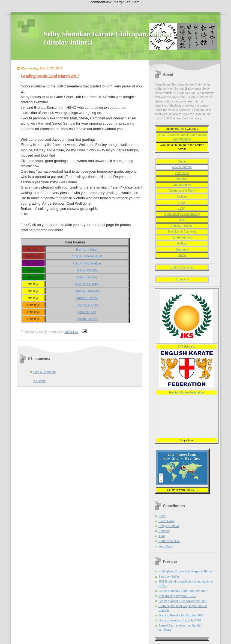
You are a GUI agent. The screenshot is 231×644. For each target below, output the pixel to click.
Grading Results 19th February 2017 (183, 591)
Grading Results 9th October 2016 (181, 615)
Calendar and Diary (182, 190)
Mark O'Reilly (87, 270)
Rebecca (164, 531)
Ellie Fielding (87, 277)
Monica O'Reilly (87, 284)
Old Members (182, 185)
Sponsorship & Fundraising (182, 214)
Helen (162, 516)
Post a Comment (44, 372)
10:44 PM (71, 332)
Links (182, 220)
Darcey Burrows (87, 291)
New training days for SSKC (177, 596)
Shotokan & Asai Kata (182, 231)
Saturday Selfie (169, 577)
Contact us (182, 279)
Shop (182, 208)
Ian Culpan (166, 546)
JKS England (187, 346)
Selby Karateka (169, 526)
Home (182, 161)
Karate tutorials (182, 237)
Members (182, 179)
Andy (162, 536)
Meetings (182, 249)
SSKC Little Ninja (182, 267)
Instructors (182, 173)
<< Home (39, 381)
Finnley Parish (87, 305)
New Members (182, 167)
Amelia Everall (87, 298)
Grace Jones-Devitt (87, 256)
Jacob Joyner (87, 319)
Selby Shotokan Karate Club (88, 34)
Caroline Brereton (87, 263)
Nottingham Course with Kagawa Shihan (185, 571)
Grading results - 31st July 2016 (180, 620)
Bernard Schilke (169, 541)
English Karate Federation (187, 392)
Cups (182, 202)
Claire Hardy (167, 521)
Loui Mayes (87, 312)
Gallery (182, 196)
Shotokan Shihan (182, 226)
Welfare (182, 243)
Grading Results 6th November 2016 (183, 601)
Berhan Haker (87, 249)
